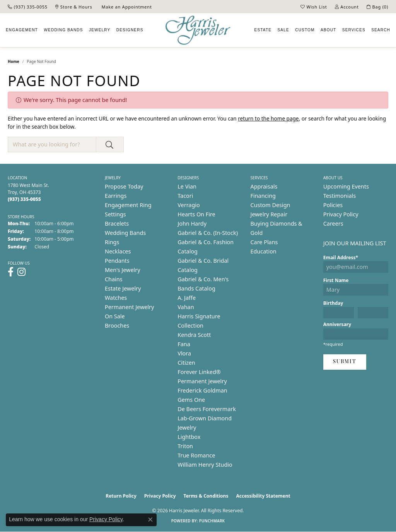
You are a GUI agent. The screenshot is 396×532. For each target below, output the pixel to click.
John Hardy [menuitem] (192, 224)
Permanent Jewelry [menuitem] (129, 307)
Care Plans (264, 242)
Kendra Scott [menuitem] (194, 335)
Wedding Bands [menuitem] (125, 233)
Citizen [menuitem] (186, 363)
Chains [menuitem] (114, 279)
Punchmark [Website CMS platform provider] (212, 521)
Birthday (333, 303)
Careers (333, 224)
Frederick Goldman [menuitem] (202, 390)
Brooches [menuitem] (117, 325)
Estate (263, 30)
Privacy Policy (341, 214)
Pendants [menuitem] (117, 261)
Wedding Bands (63, 30)
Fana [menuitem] (184, 344)
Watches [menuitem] (116, 298)
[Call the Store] (24, 199)
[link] (28, 7)
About (328, 30)
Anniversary (337, 324)
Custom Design (271, 205)
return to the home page (268, 118)
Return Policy (121, 496)
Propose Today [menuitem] (124, 186)
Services (354, 30)
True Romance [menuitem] (196, 455)
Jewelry (100, 30)
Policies (333, 205)
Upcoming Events (346, 186)
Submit (345, 362)
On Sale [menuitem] (115, 316)
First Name (336, 280)
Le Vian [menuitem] (187, 186)
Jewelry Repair (269, 214)
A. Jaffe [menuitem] (187, 298)
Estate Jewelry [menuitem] (123, 288)
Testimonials (340, 196)
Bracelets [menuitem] (117, 224)
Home (14, 61)
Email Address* (341, 258)
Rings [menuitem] (112, 242)
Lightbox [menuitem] (189, 437)
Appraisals (264, 186)
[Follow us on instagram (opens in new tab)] (21, 272)
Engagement (22, 30)
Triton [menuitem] (185, 446)
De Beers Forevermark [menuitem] (207, 409)
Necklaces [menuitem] (118, 251)
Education (264, 251)
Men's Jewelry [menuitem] (123, 270)
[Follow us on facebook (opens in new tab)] (11, 272)
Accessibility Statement (263, 496)
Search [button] (381, 30)
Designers (130, 30)
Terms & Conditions (206, 496)
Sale (283, 30)
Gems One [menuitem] (191, 400)
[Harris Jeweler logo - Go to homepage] (198, 30)
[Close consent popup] (150, 520)
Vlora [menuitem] (184, 353)
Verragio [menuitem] (189, 205)
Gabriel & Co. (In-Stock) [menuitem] (208, 233)
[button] (314, 7)
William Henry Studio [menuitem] (205, 465)
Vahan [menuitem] (186, 307)
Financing (263, 196)
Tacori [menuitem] (185, 196)
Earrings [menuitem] (116, 196)
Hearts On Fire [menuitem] (196, 214)
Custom (305, 30)
